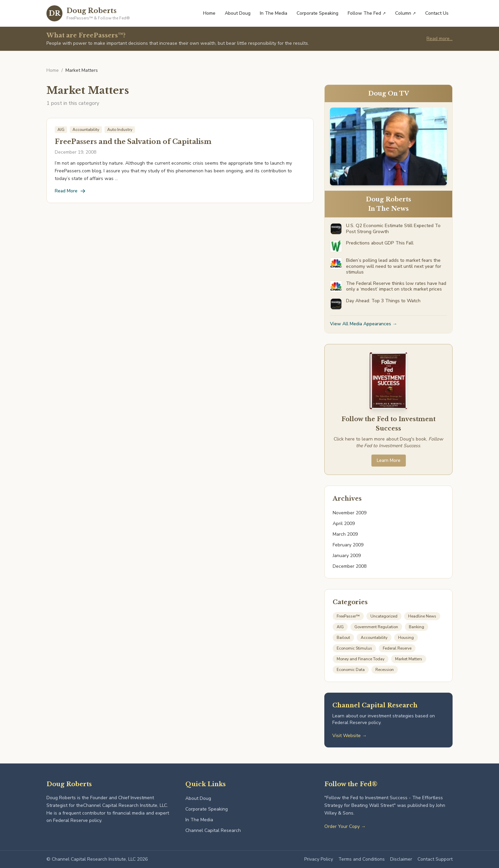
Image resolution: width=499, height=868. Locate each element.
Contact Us (437, 13)
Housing (406, 638)
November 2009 (350, 513)
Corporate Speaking (317, 13)
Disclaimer (401, 859)
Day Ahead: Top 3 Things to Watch (383, 301)
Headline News (422, 616)
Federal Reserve (397, 648)
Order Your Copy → (345, 826)
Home (209, 13)
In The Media (274, 13)
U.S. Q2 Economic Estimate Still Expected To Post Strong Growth (393, 229)
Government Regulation (376, 627)
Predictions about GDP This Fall (380, 243)
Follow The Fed (367, 13)
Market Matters (409, 659)
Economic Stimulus (354, 648)
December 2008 (350, 566)
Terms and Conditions (362, 859)
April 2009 (344, 524)
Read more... (440, 39)
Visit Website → (350, 736)
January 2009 (347, 556)
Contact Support (435, 859)
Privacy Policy (319, 859)
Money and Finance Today (361, 659)
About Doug (238, 13)
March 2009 (345, 534)
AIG (340, 627)
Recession (385, 670)
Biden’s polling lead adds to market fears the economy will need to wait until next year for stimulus (394, 266)
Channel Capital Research (213, 830)
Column (405, 13)
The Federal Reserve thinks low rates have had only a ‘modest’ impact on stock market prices (396, 286)
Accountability (374, 638)
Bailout (343, 638)
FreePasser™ (348, 616)
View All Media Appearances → (364, 324)
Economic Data (351, 670)
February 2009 (348, 545)
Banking (417, 627)
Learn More (389, 460)
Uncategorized (384, 616)
